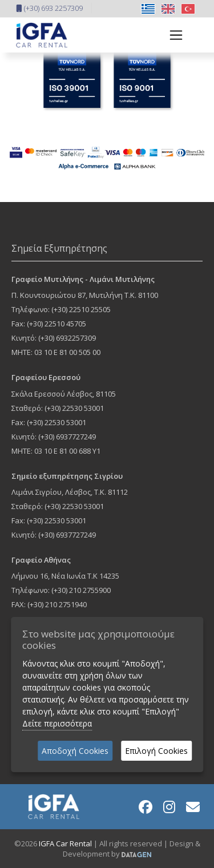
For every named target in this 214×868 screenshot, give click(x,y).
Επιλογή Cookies (156, 751)
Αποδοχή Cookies (75, 751)
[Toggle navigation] (173, 35)
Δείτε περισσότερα (57, 723)
